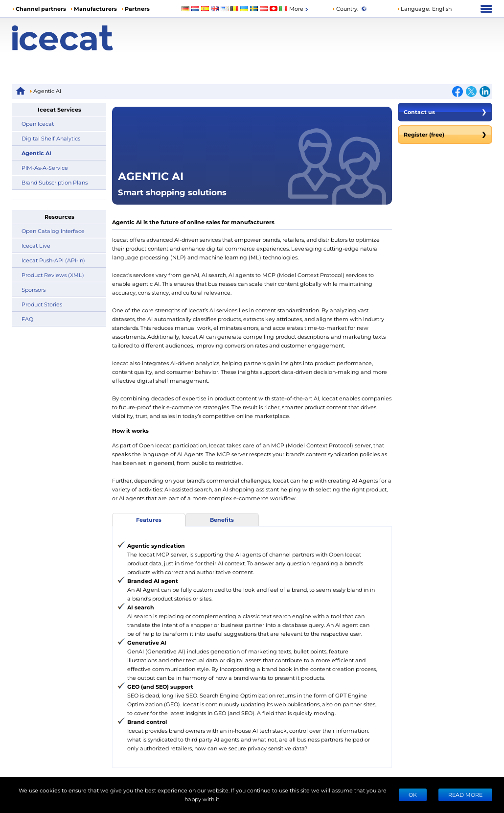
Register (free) (445, 135)
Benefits (222, 520)
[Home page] (72, 38)
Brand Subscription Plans (55, 182)
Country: (345, 9)
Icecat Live (36, 245)
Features (149, 520)
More (299, 9)
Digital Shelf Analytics (51, 138)
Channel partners (41, 9)
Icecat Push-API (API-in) (53, 260)
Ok (413, 795)
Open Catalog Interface (53, 231)
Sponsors (34, 290)
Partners (137, 9)
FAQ (27, 319)
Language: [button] (413, 9)
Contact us (445, 112)
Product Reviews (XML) (53, 275)
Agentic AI (36, 153)
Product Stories (42, 304)
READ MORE (465, 795)
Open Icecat (38, 124)
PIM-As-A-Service (45, 168)
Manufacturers (95, 9)
